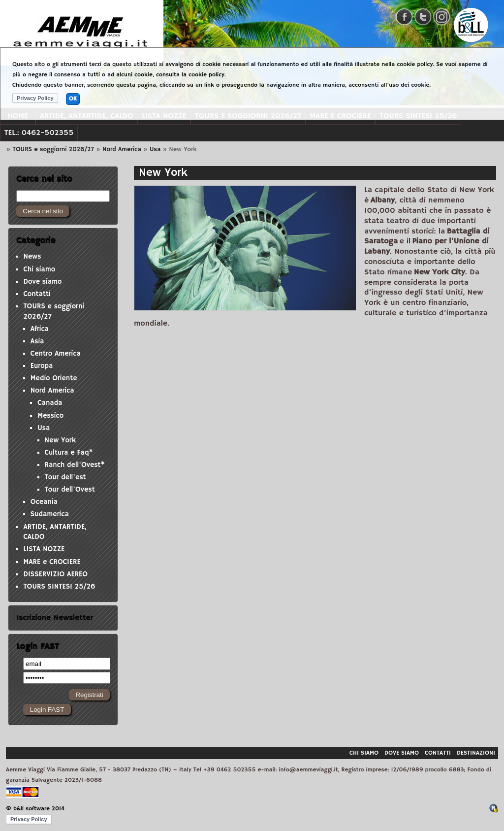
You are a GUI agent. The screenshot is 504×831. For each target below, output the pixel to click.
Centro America (56, 354)
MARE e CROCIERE (52, 562)
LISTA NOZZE (44, 549)
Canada (50, 403)
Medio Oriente (54, 378)
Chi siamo (39, 269)
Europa (42, 366)
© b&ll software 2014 (35, 809)
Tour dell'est (65, 477)
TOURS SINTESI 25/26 (59, 587)
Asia (37, 341)
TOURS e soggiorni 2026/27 (53, 149)
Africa (40, 329)
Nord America (122, 149)
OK (73, 99)
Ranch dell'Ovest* (75, 465)
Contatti (37, 294)
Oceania (44, 502)
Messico (50, 416)
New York (61, 440)
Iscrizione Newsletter (55, 618)
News (32, 257)
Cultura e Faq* (69, 453)
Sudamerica (50, 514)
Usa (155, 149)
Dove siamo (42, 282)
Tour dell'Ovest (70, 490)
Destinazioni (476, 753)
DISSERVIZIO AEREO (55, 574)
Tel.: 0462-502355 (39, 133)
